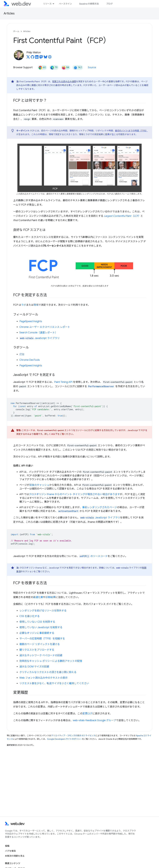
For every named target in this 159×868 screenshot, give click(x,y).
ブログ (109, 4)
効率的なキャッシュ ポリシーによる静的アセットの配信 (51, 661)
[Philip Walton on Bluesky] (45, 58)
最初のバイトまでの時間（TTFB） (131, 131)
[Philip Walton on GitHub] (32, 58)
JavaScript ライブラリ (40, 338)
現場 (36, 305)
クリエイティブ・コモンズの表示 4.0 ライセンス (73, 736)
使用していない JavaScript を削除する (41, 627)
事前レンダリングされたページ (100, 507)
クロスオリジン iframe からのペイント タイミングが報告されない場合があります (74, 494)
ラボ (24, 305)
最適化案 (38, 597)
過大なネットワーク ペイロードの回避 (41, 655)
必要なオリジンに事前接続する (37, 633)
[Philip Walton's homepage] (50, 58)
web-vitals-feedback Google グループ (94, 720)
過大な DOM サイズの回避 (34, 667)
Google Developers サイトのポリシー (65, 739)
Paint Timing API (63, 382)
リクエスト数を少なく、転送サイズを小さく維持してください (54, 683)
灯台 (22, 354)
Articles (9, 13)
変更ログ (87, 714)
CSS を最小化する (30, 616)
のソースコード (93, 556)
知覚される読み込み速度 (64, 81)
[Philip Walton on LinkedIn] (37, 58)
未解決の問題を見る (15, 856)
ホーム (16, 31)
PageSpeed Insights (31, 321)
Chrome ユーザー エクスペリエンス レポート (45, 327)
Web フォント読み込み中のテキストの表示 (43, 678)
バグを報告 (10, 851)
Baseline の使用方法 (89, 4)
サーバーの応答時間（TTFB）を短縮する (42, 639)
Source (92, 67)
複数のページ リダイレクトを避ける (40, 644)
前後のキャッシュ (39, 485)
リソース (47, 4)
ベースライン (65, 4)
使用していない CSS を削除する (37, 622)
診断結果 (50, 597)
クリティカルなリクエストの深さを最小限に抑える (48, 672)
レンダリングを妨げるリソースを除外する (43, 611)
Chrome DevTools (30, 360)
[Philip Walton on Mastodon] (41, 58)
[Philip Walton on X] (28, 58)
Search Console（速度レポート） (38, 333)
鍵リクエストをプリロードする (37, 650)
